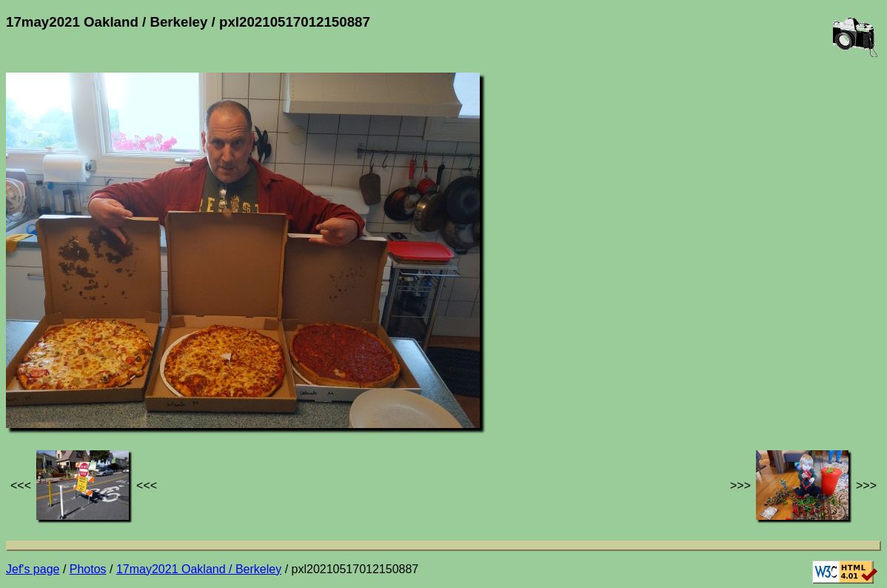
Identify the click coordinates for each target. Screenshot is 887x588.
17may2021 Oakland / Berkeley (199, 569)
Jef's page (33, 569)
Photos (88, 569)
